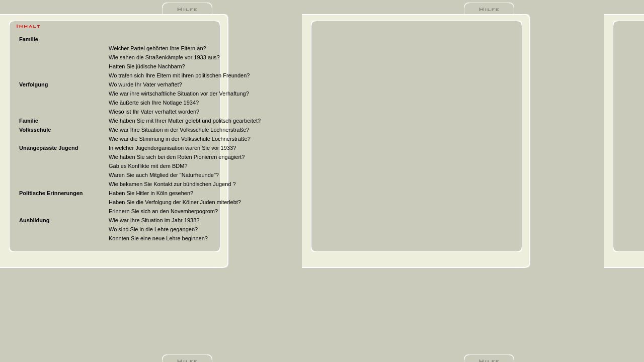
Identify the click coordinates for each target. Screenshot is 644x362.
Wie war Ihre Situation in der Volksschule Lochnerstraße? (179, 130)
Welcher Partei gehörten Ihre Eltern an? (157, 48)
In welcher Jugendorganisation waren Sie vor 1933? (172, 148)
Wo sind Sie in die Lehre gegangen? (153, 229)
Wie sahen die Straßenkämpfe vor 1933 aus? (164, 57)
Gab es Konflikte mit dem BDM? (148, 166)
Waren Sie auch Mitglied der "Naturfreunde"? (164, 175)
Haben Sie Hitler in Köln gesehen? (151, 193)
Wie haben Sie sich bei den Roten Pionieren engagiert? (177, 157)
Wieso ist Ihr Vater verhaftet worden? (154, 112)
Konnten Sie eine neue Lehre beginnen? (158, 238)
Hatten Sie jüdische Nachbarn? (147, 66)
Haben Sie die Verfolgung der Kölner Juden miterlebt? (175, 202)
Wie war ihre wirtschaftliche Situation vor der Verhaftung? (179, 94)
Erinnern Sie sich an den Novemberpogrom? (163, 211)
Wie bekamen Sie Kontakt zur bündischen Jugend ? (172, 184)
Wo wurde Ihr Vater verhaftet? (145, 84)
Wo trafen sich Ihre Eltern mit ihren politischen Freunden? (179, 75)
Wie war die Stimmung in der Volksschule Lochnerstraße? (180, 139)
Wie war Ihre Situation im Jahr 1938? (154, 220)
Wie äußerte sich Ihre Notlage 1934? (154, 103)
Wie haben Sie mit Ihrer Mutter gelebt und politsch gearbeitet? (185, 121)
